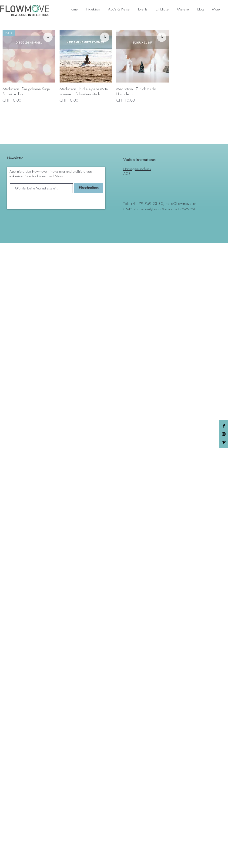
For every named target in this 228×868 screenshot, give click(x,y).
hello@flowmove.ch (181, 204)
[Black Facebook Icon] (224, 426)
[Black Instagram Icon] (224, 434)
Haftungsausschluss (137, 169)
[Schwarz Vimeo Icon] (224, 442)
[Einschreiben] (89, 188)
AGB (127, 174)
